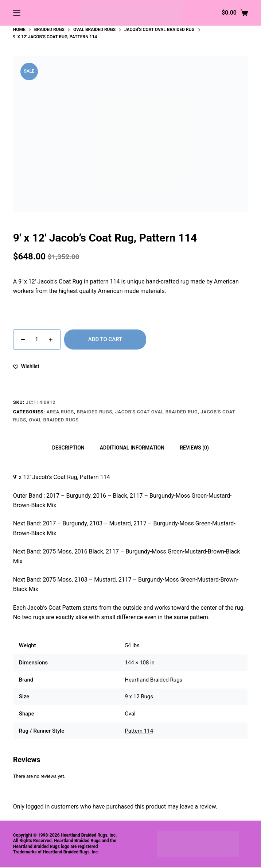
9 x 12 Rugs (139, 697)
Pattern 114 (139, 731)
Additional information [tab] (132, 448)
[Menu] (17, 13)
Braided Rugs (95, 412)
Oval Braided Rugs (54, 420)
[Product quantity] (37, 340)
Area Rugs (60, 412)
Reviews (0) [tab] (194, 448)
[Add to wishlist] (26, 367)
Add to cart (105, 339)
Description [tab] (68, 448)
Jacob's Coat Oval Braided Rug (157, 412)
